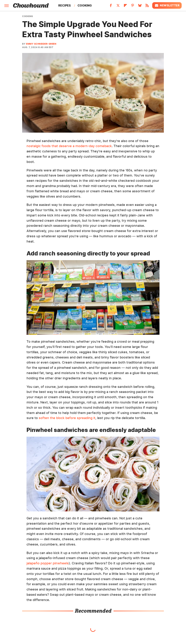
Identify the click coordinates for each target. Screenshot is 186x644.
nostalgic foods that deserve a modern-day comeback (69, 146)
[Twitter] (118, 7)
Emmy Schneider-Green (41, 44)
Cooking (85, 5)
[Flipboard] (125, 7)
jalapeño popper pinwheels (48, 563)
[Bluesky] (140, 7)
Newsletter (167, 5)
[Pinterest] (133, 7)
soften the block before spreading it (67, 418)
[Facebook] (111, 7)
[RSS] (147, 7)
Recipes (65, 5)
